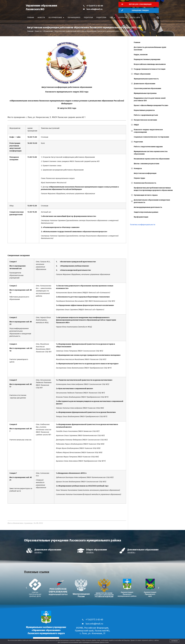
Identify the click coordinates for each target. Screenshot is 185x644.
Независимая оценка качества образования (152, 159)
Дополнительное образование (143, 550)
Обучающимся (74, 18)
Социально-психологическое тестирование (151, 137)
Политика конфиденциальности (143, 225)
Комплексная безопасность (145, 183)
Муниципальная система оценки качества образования (151, 153)
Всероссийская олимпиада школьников (150, 64)
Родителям (101, 18)
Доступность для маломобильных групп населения (150, 49)
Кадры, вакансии (141, 55)
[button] (158, 18)
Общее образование (142, 74)
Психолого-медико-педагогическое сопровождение (148, 131)
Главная (30, 18)
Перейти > (38, 552)
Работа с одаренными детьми (146, 115)
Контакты (123, 18)
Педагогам (88, 18)
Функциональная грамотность (146, 79)
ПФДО (136, 125)
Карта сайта (135, 18)
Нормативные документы (144, 110)
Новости (41, 18)
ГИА (112, 18)
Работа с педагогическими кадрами (148, 147)
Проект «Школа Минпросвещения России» (151, 105)
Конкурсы (138, 168)
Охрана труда (139, 178)
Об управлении (56, 18)
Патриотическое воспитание (145, 120)
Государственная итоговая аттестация (150, 69)
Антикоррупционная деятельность (148, 207)
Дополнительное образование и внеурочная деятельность (152, 201)
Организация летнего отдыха (146, 195)
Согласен (174, 641)
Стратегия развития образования (147, 88)
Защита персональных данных (146, 212)
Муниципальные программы (145, 93)
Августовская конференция (145, 173)
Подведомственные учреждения (147, 59)
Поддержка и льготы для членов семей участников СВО (150, 99)
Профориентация (141, 217)
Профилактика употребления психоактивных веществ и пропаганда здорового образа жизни (153, 189)
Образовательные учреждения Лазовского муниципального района (73, 540)
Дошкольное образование (145, 84)
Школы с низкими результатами (146, 164)
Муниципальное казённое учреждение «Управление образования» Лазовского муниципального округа (46, 630)
